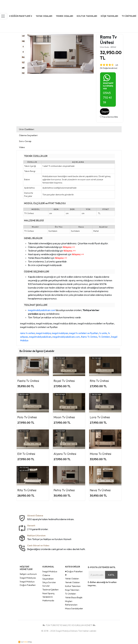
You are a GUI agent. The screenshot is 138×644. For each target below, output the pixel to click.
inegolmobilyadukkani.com (42, 310)
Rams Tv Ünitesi (89, 337)
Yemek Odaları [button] (64, 16)
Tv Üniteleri (104, 337)
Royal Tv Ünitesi (64, 381)
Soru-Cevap (25, 141)
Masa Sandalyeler (74, 608)
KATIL (111, 575)
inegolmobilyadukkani (40, 337)
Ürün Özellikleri (27, 129)
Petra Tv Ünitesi (64, 490)
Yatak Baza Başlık (74, 597)
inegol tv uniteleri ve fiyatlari (84, 333)
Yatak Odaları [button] (44, 16)
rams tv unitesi (27, 333)
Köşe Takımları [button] (109, 16)
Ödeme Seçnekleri (28, 135)
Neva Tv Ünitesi (100, 490)
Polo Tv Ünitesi (27, 417)
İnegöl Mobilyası (28, 578)
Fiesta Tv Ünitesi (28, 381)
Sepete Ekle (105, 111)
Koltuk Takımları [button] (87, 16)
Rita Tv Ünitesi (99, 381)
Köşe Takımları (72, 590)
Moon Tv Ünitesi (64, 417)
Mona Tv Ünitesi (101, 454)
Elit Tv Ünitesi (26, 454)
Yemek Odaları (72, 582)
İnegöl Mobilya (50, 571)
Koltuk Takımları (73, 586)
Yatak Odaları (72, 579)
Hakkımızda (48, 600)
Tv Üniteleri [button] (129, 16)
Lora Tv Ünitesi (100, 417)
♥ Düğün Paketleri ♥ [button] (21, 16)
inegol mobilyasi (60, 333)
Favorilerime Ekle (109, 117)
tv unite (103, 333)
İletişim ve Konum (28, 574)
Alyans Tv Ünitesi (65, 454)
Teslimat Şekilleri (51, 590)
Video (22, 147)
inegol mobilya (43, 333)
